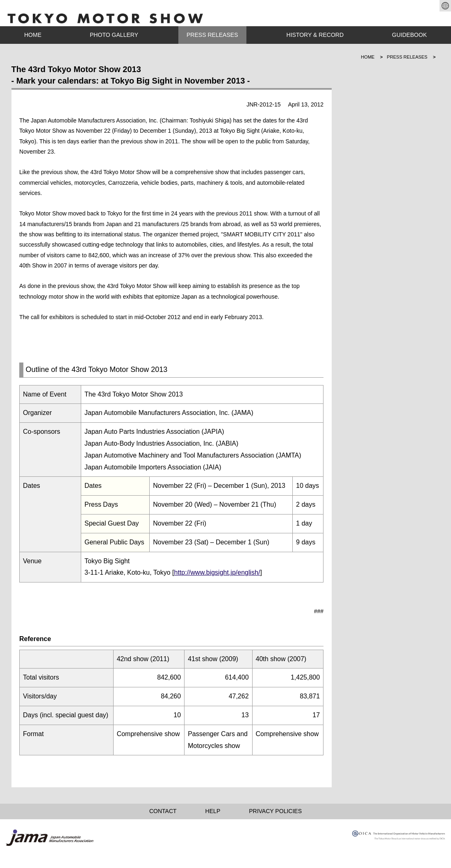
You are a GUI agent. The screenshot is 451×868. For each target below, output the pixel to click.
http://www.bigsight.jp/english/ (217, 572)
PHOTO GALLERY (114, 35)
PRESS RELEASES (212, 35)
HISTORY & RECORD (315, 35)
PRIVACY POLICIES (275, 811)
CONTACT (163, 811)
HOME (33, 35)
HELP (213, 811)
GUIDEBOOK (409, 35)
